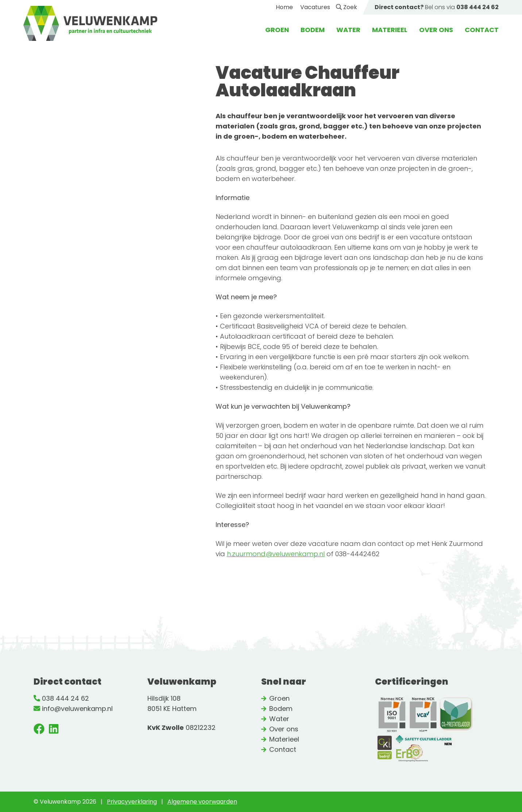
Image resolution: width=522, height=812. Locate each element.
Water (348, 30)
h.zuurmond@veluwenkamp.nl (276, 554)
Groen (277, 30)
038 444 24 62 (65, 698)
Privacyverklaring (132, 802)
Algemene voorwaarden (202, 802)
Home (284, 7)
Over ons (436, 30)
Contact (482, 30)
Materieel (390, 30)
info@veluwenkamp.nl (77, 709)
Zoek (347, 7)
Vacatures (315, 7)
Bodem (313, 30)
